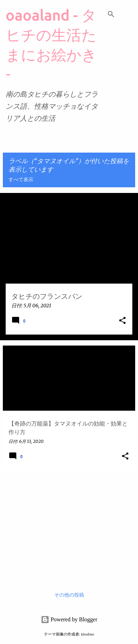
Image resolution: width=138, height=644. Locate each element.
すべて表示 (21, 180)
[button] (122, 321)
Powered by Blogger (69, 619)
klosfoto (88, 634)
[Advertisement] (69, 525)
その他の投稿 (69, 595)
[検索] (111, 14)
